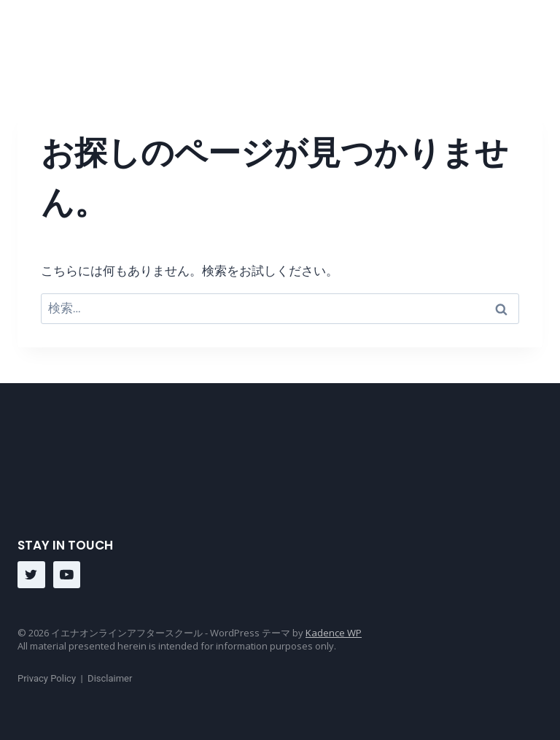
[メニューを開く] (531, 36)
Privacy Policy (47, 678)
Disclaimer (110, 678)
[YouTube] (67, 575)
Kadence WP (334, 633)
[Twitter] (31, 575)
